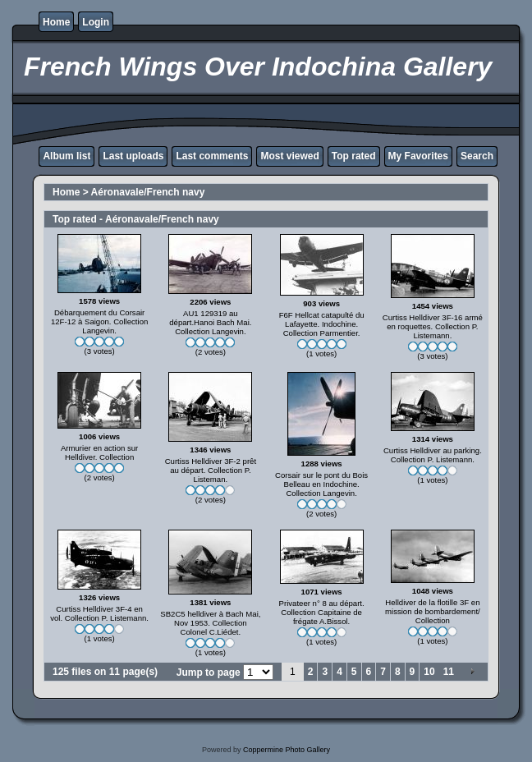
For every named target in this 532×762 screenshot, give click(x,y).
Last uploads (133, 156)
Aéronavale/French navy (148, 192)
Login (96, 22)
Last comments (212, 156)
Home (56, 22)
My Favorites (418, 156)
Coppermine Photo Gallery (287, 750)
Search (477, 156)
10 (429, 672)
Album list (66, 156)
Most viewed (289, 156)
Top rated (354, 156)
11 (449, 672)
